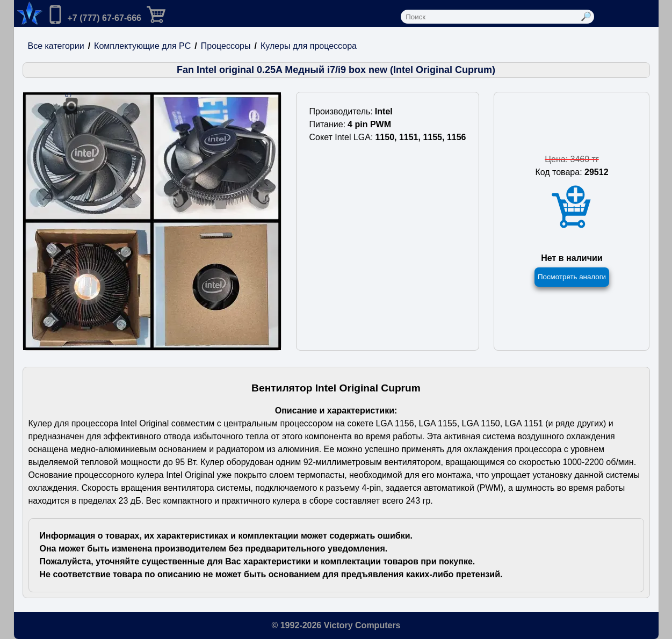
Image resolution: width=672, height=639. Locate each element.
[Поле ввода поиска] (490, 17)
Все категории (56, 46)
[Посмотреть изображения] (152, 221)
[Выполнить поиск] (586, 17)
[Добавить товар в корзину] (572, 207)
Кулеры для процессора (309, 46)
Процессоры (226, 46)
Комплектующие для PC (142, 46)
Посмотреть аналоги (572, 277)
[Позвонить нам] (93, 16)
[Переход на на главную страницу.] (28, 13)
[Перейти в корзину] (165, 13)
